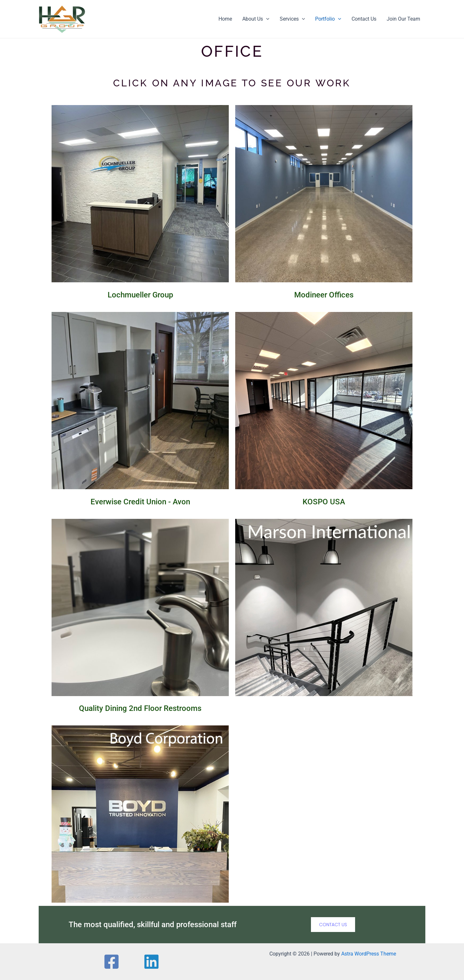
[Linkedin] (145, 962)
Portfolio (328, 19)
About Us (256, 19)
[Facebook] (118, 962)
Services (292, 19)
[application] (266, 19)
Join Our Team (403, 19)
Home (225, 19)
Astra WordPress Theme (369, 954)
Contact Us (364, 19)
